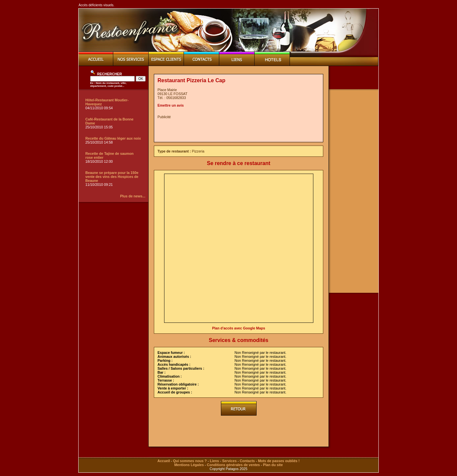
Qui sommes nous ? (190, 461)
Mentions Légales (189, 465)
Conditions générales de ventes (233, 465)
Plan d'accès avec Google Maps (239, 328)
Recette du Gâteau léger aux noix (113, 138)
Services (229, 461)
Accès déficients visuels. (96, 5)
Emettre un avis (171, 105)
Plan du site (273, 465)
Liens (214, 461)
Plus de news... (133, 196)
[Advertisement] (235, 129)
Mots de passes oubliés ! (279, 461)
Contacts (247, 461)
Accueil (164, 461)
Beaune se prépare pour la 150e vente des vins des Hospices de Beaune (112, 177)
